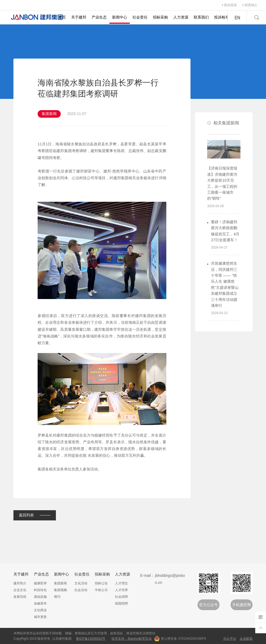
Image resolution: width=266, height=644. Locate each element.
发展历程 (20, 597)
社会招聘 (121, 597)
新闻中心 (120, 17)
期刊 (57, 597)
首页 (62, 17)
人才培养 (121, 590)
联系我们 (201, 17)
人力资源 (181, 17)
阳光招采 (231, 5)
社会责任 (140, 17)
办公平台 (230, 639)
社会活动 (81, 590)
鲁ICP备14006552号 (91, 639)
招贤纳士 (251, 5)
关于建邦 (79, 17)
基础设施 (40, 597)
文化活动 (81, 583)
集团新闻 (60, 583)
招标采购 (160, 17)
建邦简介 (20, 583)
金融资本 (40, 603)
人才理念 (121, 583)
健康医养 (40, 583)
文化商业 (40, 610)
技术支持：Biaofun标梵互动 (132, 639)
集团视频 (60, 590)
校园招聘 (121, 603)
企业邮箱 (246, 639)
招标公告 (101, 583)
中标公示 (101, 590)
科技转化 (40, 590)
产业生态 (99, 17)
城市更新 (40, 617)
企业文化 (20, 590)
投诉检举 (222, 17)
